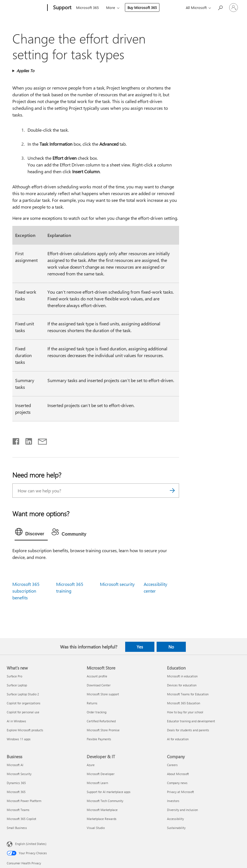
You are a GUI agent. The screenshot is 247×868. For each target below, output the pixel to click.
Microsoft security (117, 584)
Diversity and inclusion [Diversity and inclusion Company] (182, 810)
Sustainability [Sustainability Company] (176, 828)
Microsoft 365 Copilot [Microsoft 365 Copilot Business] (21, 819)
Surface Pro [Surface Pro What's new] (14, 676)
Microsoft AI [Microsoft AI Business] (15, 765)
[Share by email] (40, 440)
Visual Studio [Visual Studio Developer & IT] (96, 828)
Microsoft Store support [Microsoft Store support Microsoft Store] (103, 694)
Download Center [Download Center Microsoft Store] (99, 685)
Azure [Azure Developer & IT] (91, 765)
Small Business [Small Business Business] (17, 828)
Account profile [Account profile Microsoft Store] (97, 676)
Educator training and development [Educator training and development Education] (191, 721)
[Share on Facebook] (16, 440)
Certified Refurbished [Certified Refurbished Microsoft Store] (101, 721)
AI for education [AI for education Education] (178, 739)
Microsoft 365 (87, 7)
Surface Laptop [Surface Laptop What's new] (17, 685)
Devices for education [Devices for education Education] (182, 685)
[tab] (31, 533)
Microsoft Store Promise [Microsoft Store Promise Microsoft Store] (103, 730)
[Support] (62, 8)
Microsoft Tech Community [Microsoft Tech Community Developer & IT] (105, 801)
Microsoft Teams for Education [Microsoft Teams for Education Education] (188, 694)
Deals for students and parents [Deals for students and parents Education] (188, 730)
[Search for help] (220, 7)
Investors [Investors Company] (173, 801)
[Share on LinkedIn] (27, 440)
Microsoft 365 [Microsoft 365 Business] (16, 792)
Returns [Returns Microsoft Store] (92, 703)
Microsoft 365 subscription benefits (26, 591)
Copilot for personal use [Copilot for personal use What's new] (23, 712)
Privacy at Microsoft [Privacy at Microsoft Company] (180, 792)
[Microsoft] (26, 8)
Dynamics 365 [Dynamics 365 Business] (16, 783)
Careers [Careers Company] (172, 765)
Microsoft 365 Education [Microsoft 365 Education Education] (184, 703)
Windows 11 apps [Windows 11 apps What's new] (19, 739)
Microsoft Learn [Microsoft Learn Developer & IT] (97, 783)
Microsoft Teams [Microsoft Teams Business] (18, 810)
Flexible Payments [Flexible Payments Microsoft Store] (99, 739)
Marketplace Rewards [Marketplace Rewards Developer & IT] (102, 819)
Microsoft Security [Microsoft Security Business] (19, 774)
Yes (140, 647)
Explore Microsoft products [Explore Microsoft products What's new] (25, 730)
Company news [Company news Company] (177, 783)
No (171, 647)
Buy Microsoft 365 (142, 7)
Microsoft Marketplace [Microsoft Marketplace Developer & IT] (102, 810)
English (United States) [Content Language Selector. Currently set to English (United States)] (31, 843)
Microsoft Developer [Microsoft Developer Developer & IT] (101, 774)
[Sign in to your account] (234, 8)
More (111, 7)
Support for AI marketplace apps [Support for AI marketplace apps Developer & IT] (109, 792)
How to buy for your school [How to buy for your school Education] (185, 712)
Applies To (25, 71)
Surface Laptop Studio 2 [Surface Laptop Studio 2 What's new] (23, 694)
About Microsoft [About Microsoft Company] (178, 774)
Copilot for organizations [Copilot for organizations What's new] (24, 703)
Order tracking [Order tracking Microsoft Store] (97, 712)
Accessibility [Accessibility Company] (175, 819)
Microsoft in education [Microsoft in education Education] (182, 676)
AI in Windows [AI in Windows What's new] (16, 721)
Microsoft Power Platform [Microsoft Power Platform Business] (24, 801)
